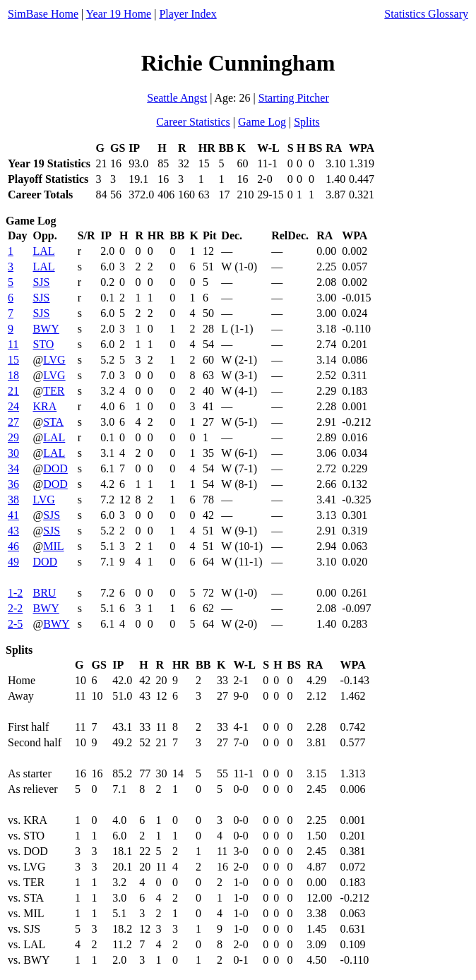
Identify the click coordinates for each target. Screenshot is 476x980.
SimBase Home (43, 14)
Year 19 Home (119, 14)
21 (13, 391)
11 (13, 344)
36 (13, 484)
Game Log (262, 122)
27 (13, 422)
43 (13, 531)
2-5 (15, 624)
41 (13, 515)
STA (53, 422)
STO (43, 344)
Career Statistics (193, 122)
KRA (44, 406)
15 (13, 360)
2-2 (15, 608)
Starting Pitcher (294, 98)
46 (13, 546)
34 (13, 468)
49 (13, 562)
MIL (53, 546)
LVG (54, 360)
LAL (43, 251)
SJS (41, 282)
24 (13, 406)
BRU (44, 593)
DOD (55, 468)
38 (13, 500)
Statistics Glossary (426, 14)
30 (13, 453)
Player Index (188, 14)
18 (13, 375)
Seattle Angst (177, 98)
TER (54, 391)
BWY (46, 329)
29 (13, 437)
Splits (307, 122)
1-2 (15, 593)
